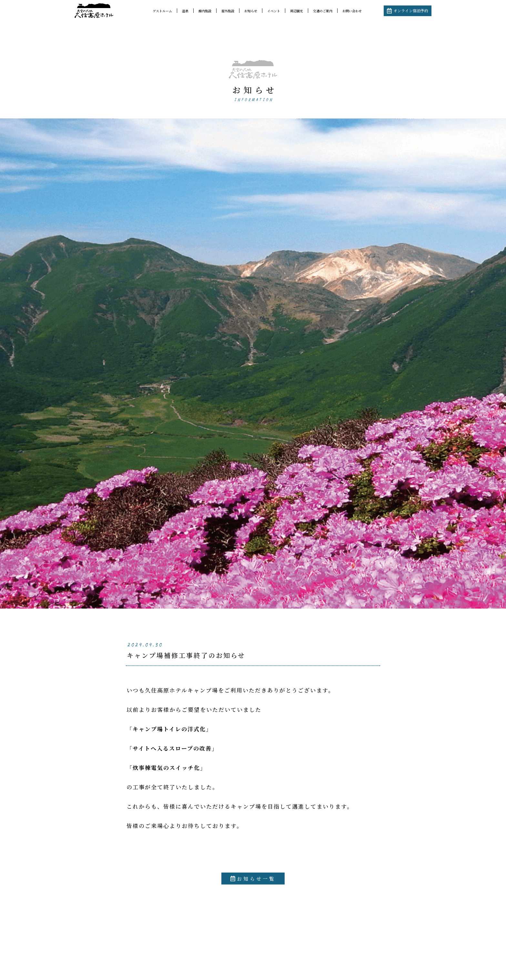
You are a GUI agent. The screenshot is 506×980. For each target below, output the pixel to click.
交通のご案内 (323, 11)
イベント (274, 11)
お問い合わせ (352, 11)
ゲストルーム (162, 11)
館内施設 (205, 11)
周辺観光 (297, 11)
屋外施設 (228, 11)
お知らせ (251, 11)
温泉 (185, 11)
